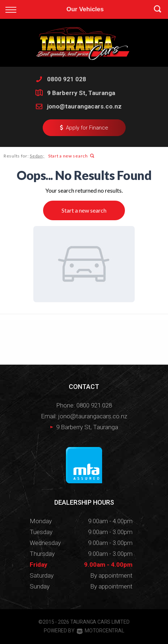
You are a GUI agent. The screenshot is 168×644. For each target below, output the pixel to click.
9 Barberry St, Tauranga (81, 93)
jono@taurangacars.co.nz (84, 106)
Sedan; (37, 156)
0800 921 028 (67, 79)
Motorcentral (100, 631)
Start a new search (71, 156)
